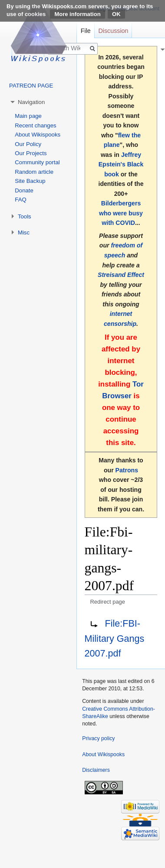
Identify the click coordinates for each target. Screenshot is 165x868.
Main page (28, 116)
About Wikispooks (38, 135)
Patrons (127, 470)
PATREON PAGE (31, 86)
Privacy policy (98, 738)
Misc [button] (24, 232)
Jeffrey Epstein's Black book (121, 164)
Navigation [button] (31, 102)
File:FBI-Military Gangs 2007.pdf (115, 638)
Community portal (37, 162)
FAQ (20, 200)
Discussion (113, 31)
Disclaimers (96, 770)
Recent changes (35, 125)
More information (77, 14)
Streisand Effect (121, 275)
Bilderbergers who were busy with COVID (121, 213)
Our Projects (31, 153)
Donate (24, 190)
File (86, 31)
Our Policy (28, 144)
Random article (34, 172)
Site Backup (30, 181)
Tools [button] (25, 216)
